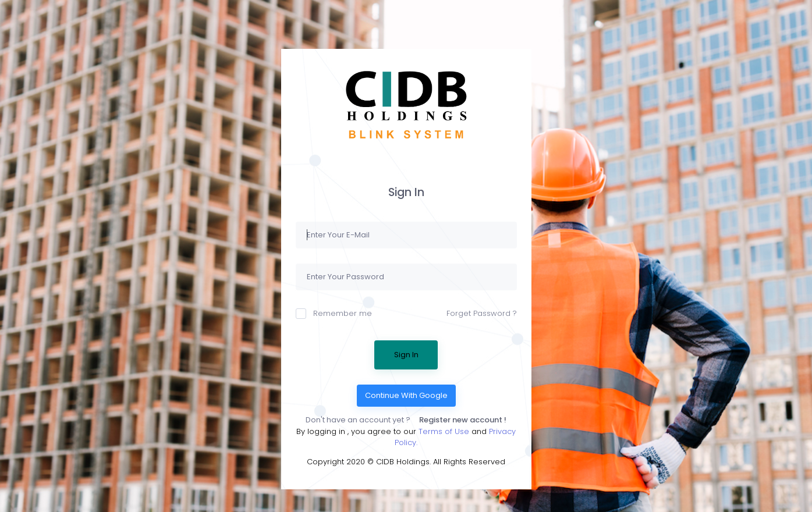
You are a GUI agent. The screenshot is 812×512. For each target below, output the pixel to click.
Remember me (334, 313)
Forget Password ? (482, 313)
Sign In (406, 355)
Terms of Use (445, 431)
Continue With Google (406, 395)
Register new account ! (463, 420)
